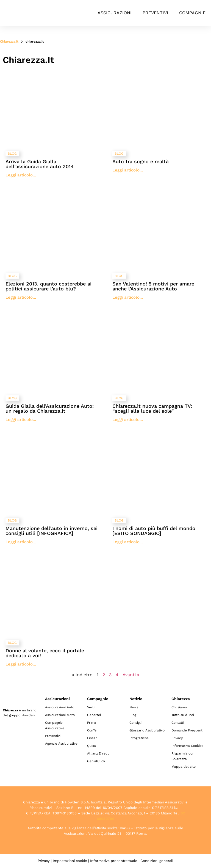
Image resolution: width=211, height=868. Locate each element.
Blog (133, 715)
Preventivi (155, 13)
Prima (92, 723)
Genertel (94, 715)
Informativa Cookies (187, 746)
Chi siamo (179, 707)
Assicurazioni (115, 13)
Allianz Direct (98, 753)
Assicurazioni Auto (60, 707)
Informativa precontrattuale (114, 861)
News (134, 707)
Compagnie (192, 13)
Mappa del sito (184, 767)
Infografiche (139, 738)
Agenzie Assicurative (61, 744)
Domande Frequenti (187, 730)
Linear (92, 738)
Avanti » (131, 675)
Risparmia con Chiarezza (183, 756)
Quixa (91, 746)
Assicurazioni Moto (60, 715)
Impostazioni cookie (70, 861)
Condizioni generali (157, 861)
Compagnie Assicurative (55, 725)
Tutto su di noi (183, 715)
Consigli (135, 723)
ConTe (92, 730)
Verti (91, 707)
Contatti (178, 723)
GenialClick (96, 761)
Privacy (177, 738)
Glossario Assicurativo (147, 730)
